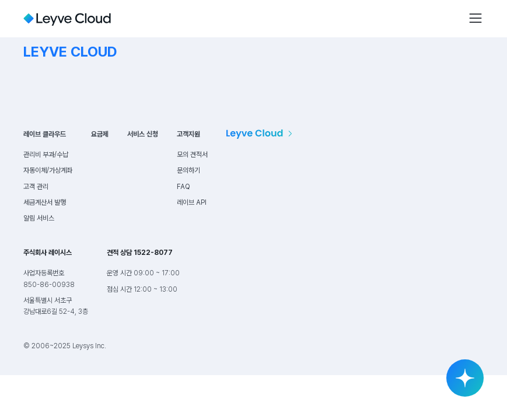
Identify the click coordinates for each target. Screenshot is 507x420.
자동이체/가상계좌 (48, 170)
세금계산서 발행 (45, 202)
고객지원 (188, 134)
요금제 (100, 134)
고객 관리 (36, 187)
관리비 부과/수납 (46, 155)
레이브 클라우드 (45, 134)
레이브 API (192, 202)
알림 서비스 (39, 218)
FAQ (183, 187)
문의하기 (188, 170)
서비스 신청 (143, 134)
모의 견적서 (192, 155)
